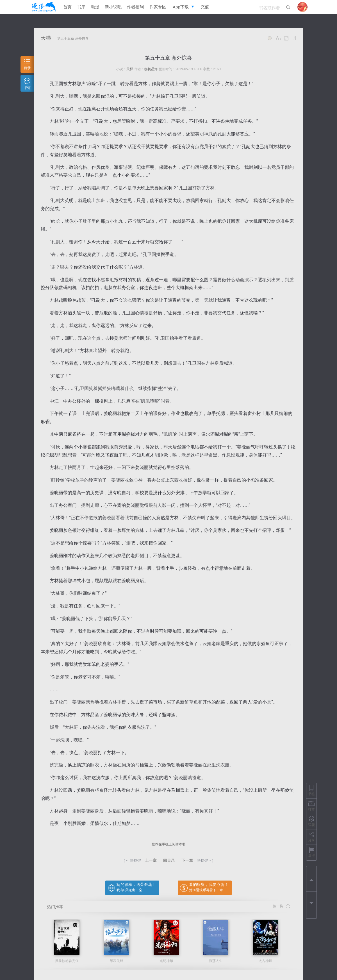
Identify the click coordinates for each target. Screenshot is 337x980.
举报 (311, 852)
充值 (205, 7)
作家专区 (158, 7)
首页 (67, 7)
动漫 (95, 7)
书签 (311, 790)
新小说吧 (113, 7)
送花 (311, 821)
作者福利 (135, 7)
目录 (27, 64)
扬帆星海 (151, 69)
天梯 (46, 38)
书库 (81, 7)
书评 (27, 84)
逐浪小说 (44, 7)
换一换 (281, 906)
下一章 (187, 860)
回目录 (169, 860)
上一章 (151, 860)
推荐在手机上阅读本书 (168, 844)
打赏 (311, 806)
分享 (311, 837)
